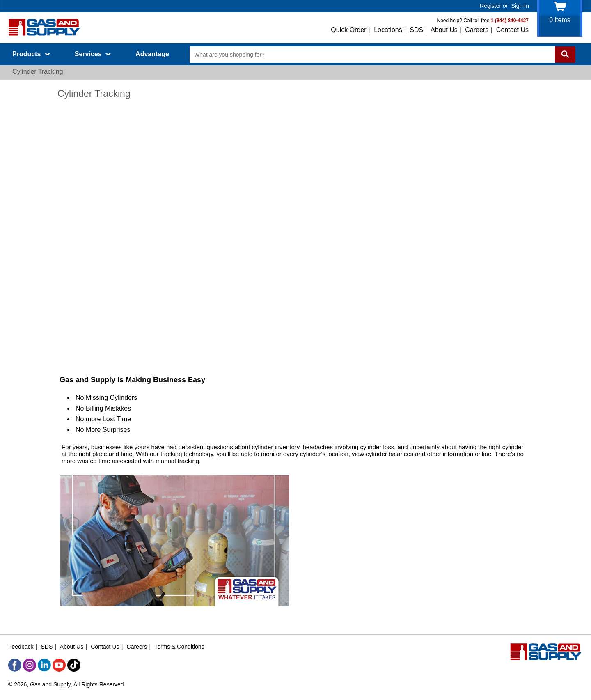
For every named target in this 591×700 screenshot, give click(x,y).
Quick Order (348, 30)
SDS (416, 30)
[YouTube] (59, 665)
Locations (388, 30)
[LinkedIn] (44, 665)
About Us (444, 30)
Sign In (520, 6)
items (560, 20)
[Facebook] (15, 665)
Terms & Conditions (179, 647)
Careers (477, 30)
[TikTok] (74, 665)
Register (490, 6)
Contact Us (512, 30)
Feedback (21, 647)
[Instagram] (30, 665)
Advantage (152, 54)
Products (31, 54)
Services (93, 54)
